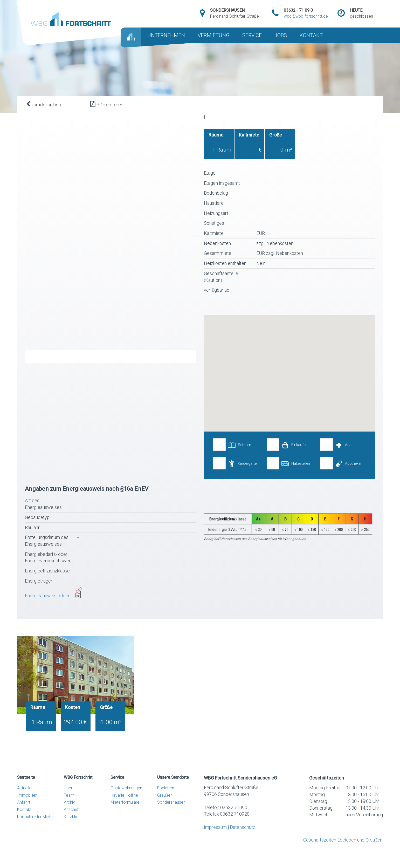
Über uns (72, 801)
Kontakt (24, 822)
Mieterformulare (125, 815)
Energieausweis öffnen (49, 608)
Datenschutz (243, 840)
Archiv (69, 815)
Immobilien (27, 808)
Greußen (165, 808)
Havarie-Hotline (124, 808)
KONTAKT (311, 35)
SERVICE (252, 35)
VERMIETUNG (214, 35)
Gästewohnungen (126, 801)
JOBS (281, 35)
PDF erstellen (107, 104)
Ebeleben (166, 801)
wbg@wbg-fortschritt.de (306, 16)
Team (69, 808)
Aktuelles (25, 801)
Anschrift (72, 822)
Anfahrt (24, 815)
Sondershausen (171, 815)
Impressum (215, 840)
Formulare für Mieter (36, 830)
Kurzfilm (71, 830)
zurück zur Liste (44, 104)
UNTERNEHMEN (166, 35)
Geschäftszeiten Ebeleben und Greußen (343, 853)
